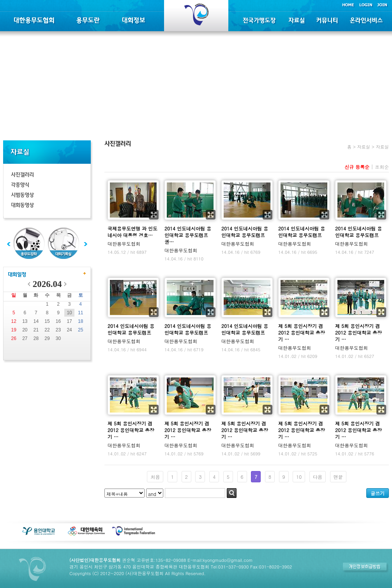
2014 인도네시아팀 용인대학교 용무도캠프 (245, 232)
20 (25, 330)
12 (14, 321)
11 (80, 313)
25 (80, 330)
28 (36, 338)
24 (69, 330)
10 (69, 313)
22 (47, 330)
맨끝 (338, 477)
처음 (155, 477)
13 (25, 321)
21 (36, 330)
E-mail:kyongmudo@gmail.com (220, 560)
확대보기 (154, 215)
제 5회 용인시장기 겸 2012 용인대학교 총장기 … (302, 332)
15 (47, 321)
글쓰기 (378, 493)
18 (80, 321)
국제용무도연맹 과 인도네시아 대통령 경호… (132, 232)
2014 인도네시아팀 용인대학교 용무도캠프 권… (188, 235)
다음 (318, 477)
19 (14, 330)
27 (25, 338)
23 (58, 330)
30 (58, 338)
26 (14, 338)
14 (36, 321)
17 (69, 321)
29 (47, 338)
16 (58, 321)
